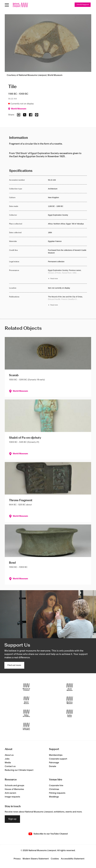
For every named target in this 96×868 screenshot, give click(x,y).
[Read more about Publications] (67, 301)
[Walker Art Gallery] (26, 713)
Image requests (12, 797)
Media (8, 763)
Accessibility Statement (73, 859)
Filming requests (57, 793)
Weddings (54, 797)
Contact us (10, 766)
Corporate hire (56, 786)
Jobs (7, 759)
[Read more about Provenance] (67, 275)
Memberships (56, 755)
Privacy (17, 859)
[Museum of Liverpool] (26, 687)
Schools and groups (14, 786)
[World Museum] (70, 687)
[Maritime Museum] (70, 700)
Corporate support (58, 759)
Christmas (54, 789)
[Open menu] (7, 5)
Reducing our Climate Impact (19, 770)
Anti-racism (10, 793)
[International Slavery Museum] (26, 700)
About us (9, 755)
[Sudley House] (70, 713)
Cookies (55, 859)
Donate (53, 766)
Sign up (12, 819)
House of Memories (14, 789)
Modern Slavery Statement (36, 859)
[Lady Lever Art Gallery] (26, 727)
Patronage (54, 763)
